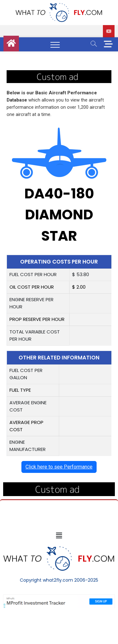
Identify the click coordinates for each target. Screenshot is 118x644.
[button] (59, 536)
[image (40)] (59, 73)
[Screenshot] (59, 598)
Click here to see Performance (59, 467)
